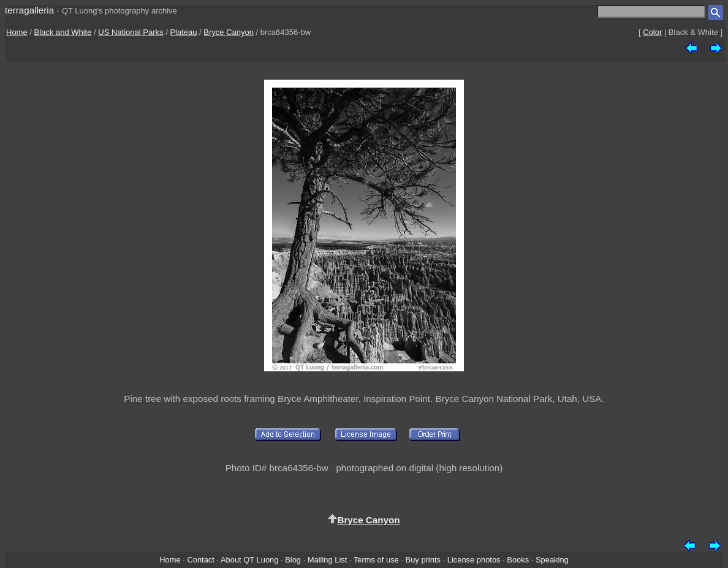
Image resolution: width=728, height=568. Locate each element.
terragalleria (29, 10)
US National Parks (131, 32)
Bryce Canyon (229, 32)
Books (518, 560)
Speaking (552, 560)
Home (17, 32)
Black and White (63, 32)
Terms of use (376, 560)
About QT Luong (249, 560)
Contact (200, 560)
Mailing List (328, 560)
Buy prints (423, 560)
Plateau (183, 32)
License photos (474, 560)
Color (652, 32)
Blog (293, 560)
